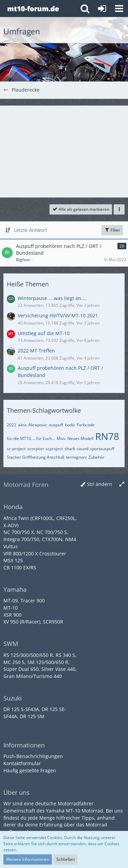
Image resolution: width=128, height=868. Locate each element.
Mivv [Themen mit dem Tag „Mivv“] (61, 438)
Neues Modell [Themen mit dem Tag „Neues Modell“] (80, 438)
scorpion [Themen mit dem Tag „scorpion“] (35, 449)
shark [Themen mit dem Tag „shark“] (70, 449)
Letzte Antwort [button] (31, 230)
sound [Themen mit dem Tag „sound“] (83, 449)
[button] (119, 9)
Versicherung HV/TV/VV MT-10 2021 (58, 315)
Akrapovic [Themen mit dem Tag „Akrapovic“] (38, 425)
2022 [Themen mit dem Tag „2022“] (12, 425)
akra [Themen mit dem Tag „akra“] (22, 425)
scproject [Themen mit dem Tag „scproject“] (54, 449)
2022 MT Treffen (36, 351)
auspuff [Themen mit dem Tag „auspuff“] (56, 425)
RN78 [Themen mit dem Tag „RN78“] (107, 436)
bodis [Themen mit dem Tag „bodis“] (70, 425)
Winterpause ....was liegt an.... (52, 298)
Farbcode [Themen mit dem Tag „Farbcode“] (86, 425)
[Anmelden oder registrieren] (102, 9)
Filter (112, 230)
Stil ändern (100, 484)
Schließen (66, 859)
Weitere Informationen (28, 859)
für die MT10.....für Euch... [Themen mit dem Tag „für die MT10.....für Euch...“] (31, 438)
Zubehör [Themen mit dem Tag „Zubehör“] (96, 457)
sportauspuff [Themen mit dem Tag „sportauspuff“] (102, 449)
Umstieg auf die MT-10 (44, 333)
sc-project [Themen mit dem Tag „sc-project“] (16, 449)
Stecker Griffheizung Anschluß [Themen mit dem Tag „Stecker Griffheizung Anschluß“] (35, 457)
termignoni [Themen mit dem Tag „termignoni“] (76, 457)
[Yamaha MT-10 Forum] (33, 9)
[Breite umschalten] (122, 484)
